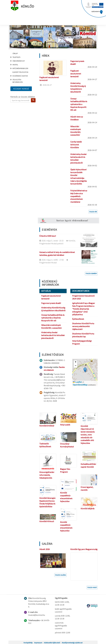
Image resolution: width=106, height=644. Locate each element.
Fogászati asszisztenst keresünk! (76, 74)
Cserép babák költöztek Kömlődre (76, 145)
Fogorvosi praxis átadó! (51, 303)
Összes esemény (91, 273)
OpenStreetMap (80, 385)
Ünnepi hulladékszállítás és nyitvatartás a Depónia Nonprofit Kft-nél (79, 104)
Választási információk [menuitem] (18, 81)
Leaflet (77, 382)
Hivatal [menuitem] (15, 65)
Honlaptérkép (28, 642)
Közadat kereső (21, 89)
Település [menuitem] (16, 57)
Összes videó (92, 587)
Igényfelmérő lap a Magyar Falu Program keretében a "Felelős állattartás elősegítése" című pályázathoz (84, 309)
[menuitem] (22, 53)
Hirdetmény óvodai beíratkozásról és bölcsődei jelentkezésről (53, 335)
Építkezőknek (78, 319)
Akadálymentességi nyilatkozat (72, 642)
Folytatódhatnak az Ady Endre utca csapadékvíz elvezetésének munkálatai (79, 196)
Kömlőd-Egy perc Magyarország (84, 549)
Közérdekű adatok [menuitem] (20, 76)
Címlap (15, 53)
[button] (85, 370)
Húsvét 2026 (45, 549)
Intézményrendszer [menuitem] (20, 68)
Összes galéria (60, 574)
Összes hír (93, 212)
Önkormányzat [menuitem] (19, 61)
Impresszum (38, 642)
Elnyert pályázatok (20, 72)
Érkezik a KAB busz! (48, 236)
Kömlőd (23, 6)
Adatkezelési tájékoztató (52, 642)
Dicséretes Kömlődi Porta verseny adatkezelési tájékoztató (83, 326)
